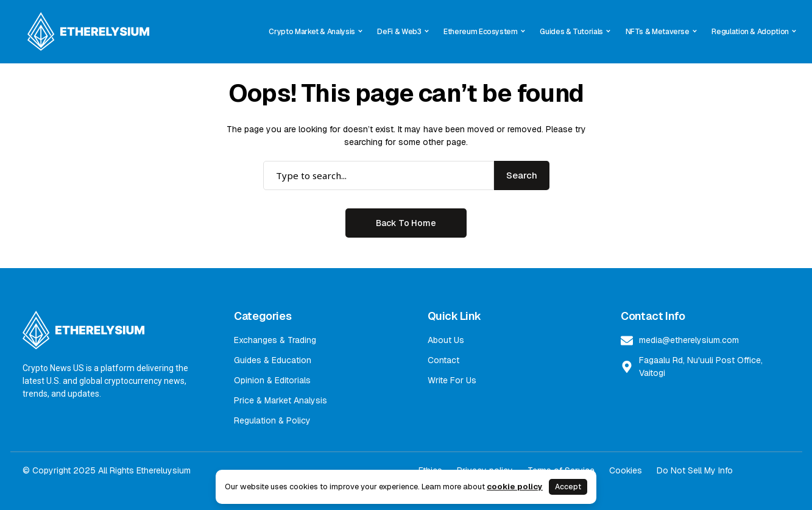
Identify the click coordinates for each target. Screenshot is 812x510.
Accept (568, 487)
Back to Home (406, 223)
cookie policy (515, 487)
